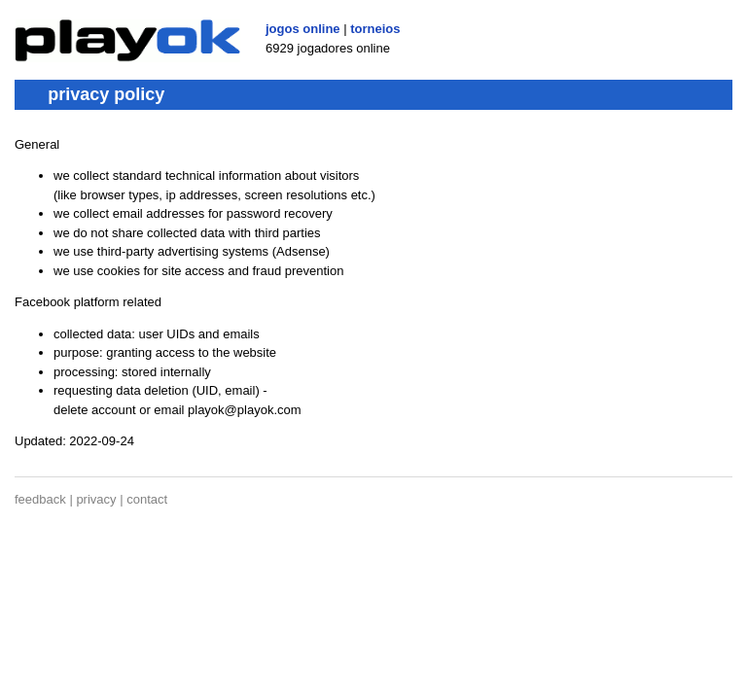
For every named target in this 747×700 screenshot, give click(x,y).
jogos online (303, 29)
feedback (40, 499)
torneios (375, 29)
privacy (96, 499)
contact (147, 499)
